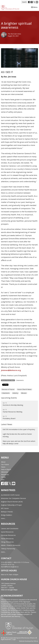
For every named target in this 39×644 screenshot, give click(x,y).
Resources (5, 474)
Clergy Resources (7, 542)
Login (14, 639)
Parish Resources (7, 539)
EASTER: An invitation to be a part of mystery (19, 429)
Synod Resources (7, 532)
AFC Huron (5, 508)
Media (3, 477)
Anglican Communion (25, 632)
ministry (15, 393)
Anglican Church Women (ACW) (12, 502)
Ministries (5, 472)
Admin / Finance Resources (11, 545)
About (3, 462)
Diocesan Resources (8, 535)
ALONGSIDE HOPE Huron (10, 495)
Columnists (20, 380)
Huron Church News (24, 389)
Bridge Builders (7, 515)
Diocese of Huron (8, 389)
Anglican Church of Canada (9, 633)
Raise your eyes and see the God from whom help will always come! (19, 442)
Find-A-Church (6, 469)
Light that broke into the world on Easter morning (17, 435)
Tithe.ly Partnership (8, 549)
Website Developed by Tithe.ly (29, 641)
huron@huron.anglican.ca (10, 567)
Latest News (7, 424)
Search (24, 2)
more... (3, 518)
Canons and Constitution (10, 528)
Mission (24, 393)
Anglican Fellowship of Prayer (11, 505)
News (3, 467)
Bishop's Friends (7, 512)
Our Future (5, 464)
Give (3, 479)
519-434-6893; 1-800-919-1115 (13, 562)
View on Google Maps (9, 590)
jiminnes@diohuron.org (11, 370)
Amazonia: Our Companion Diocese (13, 498)
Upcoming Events (9, 398)
